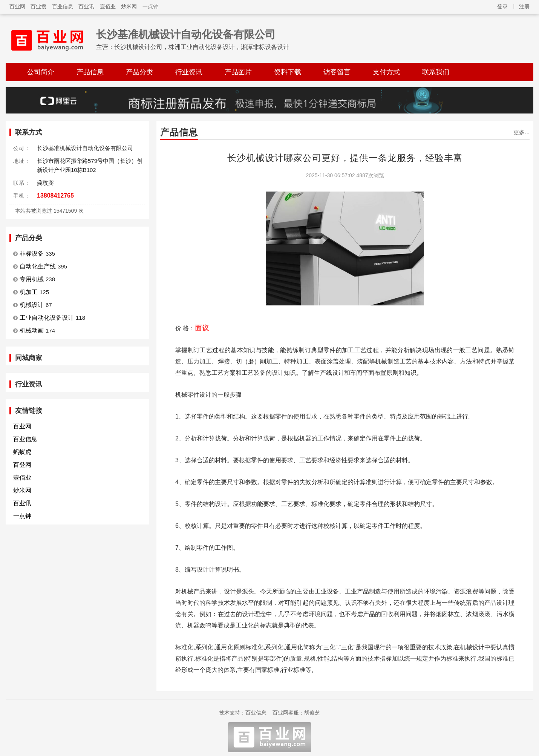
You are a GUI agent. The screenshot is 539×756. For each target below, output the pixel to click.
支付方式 (386, 72)
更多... (521, 132)
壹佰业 (108, 6)
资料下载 (288, 72)
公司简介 (41, 72)
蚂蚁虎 (22, 452)
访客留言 (337, 72)
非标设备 (32, 254)
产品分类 (139, 72)
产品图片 (238, 72)
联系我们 (436, 72)
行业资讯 (189, 72)
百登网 (22, 465)
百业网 (17, 6)
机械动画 (32, 330)
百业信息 (63, 6)
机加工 (29, 292)
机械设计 (32, 305)
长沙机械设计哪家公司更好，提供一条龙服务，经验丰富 (345, 158)
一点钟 (150, 6)
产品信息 (90, 72)
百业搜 (38, 6)
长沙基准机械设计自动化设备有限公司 (186, 35)
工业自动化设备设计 (47, 318)
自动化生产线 (38, 266)
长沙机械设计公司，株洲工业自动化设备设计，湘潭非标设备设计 (202, 47)
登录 (502, 6)
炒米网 (129, 6)
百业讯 (86, 6)
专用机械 (32, 279)
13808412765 (55, 196)
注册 (524, 6)
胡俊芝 (312, 713)
